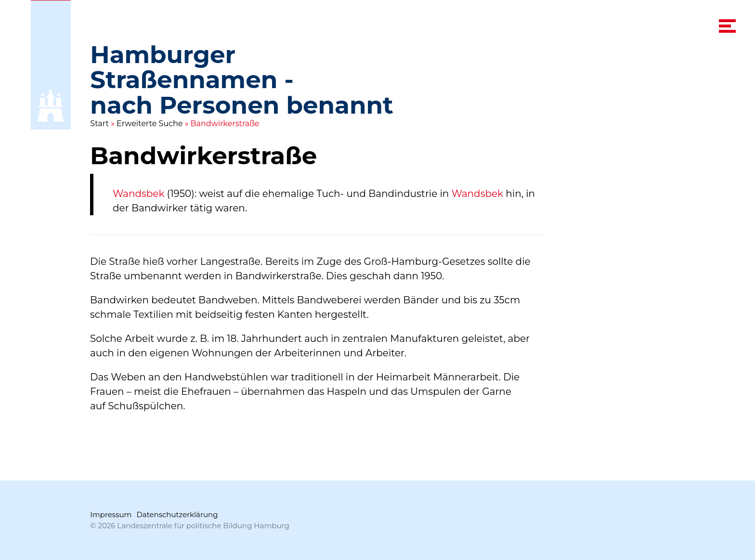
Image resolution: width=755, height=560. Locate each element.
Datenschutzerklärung (177, 514)
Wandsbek (138, 194)
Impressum (111, 514)
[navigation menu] (727, 26)
